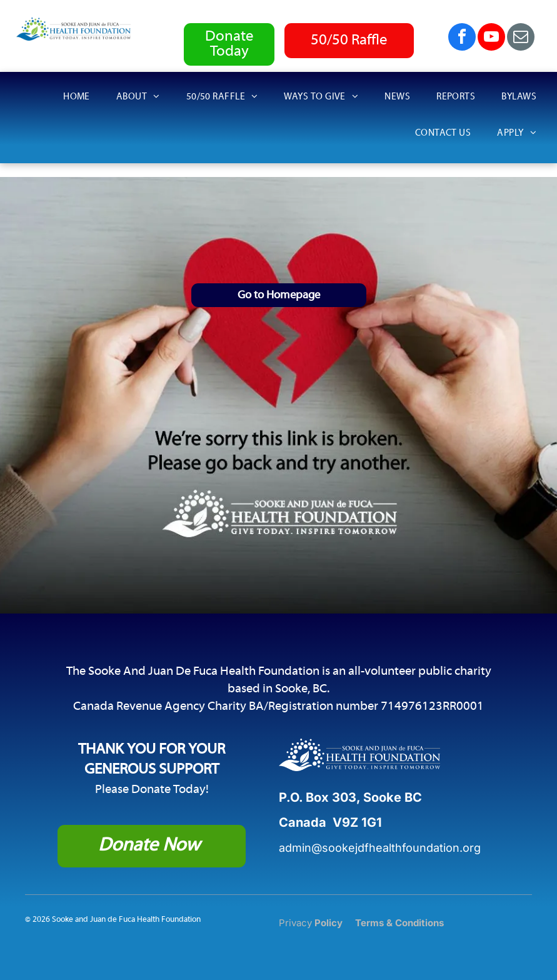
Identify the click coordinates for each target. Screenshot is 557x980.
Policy (329, 923)
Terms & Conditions (399, 923)
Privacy (295, 923)
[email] (521, 38)
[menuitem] (84, 99)
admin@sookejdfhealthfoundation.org (380, 848)
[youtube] (491, 38)
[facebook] (462, 38)
